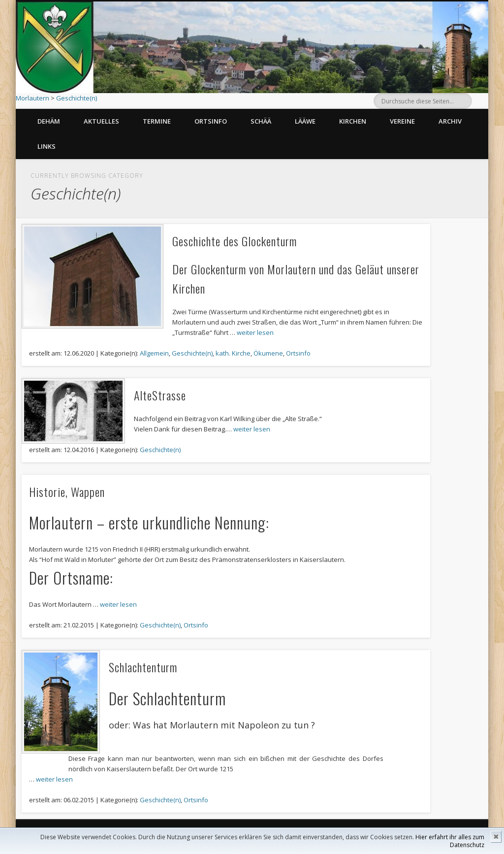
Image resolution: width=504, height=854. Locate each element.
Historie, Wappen (67, 492)
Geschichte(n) (77, 98)
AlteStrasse (160, 395)
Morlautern (32, 98)
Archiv (450, 121)
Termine (157, 121)
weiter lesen (255, 332)
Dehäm (49, 121)
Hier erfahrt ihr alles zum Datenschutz (450, 841)
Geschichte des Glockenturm (235, 241)
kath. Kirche (233, 353)
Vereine (402, 121)
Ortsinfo (211, 121)
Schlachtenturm (143, 667)
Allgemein (154, 353)
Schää (261, 121)
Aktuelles (101, 121)
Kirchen (353, 121)
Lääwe (305, 121)
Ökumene (268, 353)
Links (47, 146)
